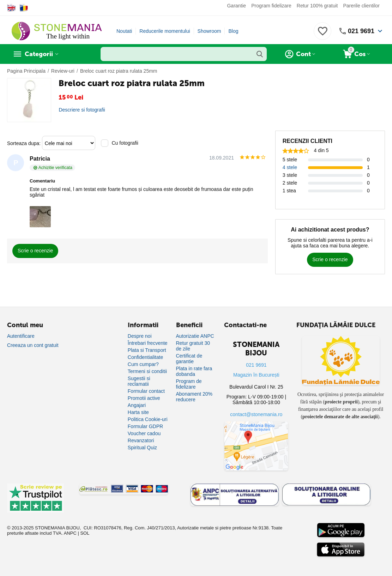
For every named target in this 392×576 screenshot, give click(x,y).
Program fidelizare (271, 6)
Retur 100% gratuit (317, 6)
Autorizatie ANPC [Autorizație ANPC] (195, 336)
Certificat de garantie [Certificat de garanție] (189, 359)
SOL (85, 533)
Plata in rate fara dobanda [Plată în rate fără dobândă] (194, 371)
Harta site (138, 412)
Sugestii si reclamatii (139, 381)
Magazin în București (256, 375)
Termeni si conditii (147, 371)
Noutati (124, 31)
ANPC (70, 533)
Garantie (236, 6)
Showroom (209, 31)
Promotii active (144, 398)
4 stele (290, 167)
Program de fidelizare (189, 384)
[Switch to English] (11, 8)
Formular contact (146, 391)
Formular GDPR (145, 426)
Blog (233, 31)
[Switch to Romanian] (24, 8)
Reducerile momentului (165, 31)
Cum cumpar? (143, 364)
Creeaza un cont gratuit (33, 345)
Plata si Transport (147, 350)
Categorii (39, 54)
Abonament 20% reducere (194, 397)
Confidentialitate (145, 357)
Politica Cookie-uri (148, 419)
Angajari (137, 405)
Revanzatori (141, 440)
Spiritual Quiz (142, 448)
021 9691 (361, 31)
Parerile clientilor (361, 6)
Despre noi (140, 336)
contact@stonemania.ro (256, 414)
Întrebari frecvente (148, 343)
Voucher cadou (144, 433)
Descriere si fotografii (82, 110)
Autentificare (21, 336)
